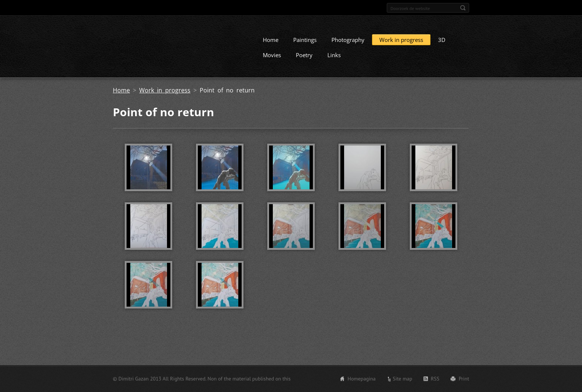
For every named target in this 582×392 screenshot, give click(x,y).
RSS (435, 380)
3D (442, 46)
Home (271, 46)
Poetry (304, 62)
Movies (272, 62)
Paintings (305, 46)
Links (334, 62)
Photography (348, 46)
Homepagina (362, 380)
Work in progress (401, 46)
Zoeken (463, 8)
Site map (403, 380)
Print (464, 380)
